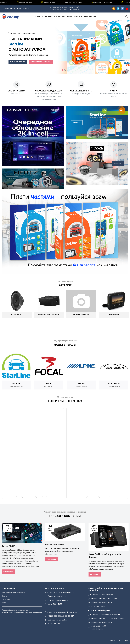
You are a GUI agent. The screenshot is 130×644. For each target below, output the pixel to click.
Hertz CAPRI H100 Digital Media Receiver (105, 556)
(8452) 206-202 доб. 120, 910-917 (61, 616)
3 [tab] (68, 70)
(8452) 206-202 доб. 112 (57, 596)
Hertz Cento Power (55, 545)
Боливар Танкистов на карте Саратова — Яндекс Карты (97, 497)
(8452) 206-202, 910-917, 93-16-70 (17, 9)
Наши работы (90, 16)
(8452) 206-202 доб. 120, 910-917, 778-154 (108, 619)
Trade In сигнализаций (42, 62)
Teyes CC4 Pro (9, 546)
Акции (69, 16)
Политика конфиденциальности (13, 593)
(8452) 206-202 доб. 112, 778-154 (104, 599)
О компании (60, 16)
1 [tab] (63, 70)
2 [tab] (65, 70)
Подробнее (8, 572)
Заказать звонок (18, 62)
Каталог (49, 16)
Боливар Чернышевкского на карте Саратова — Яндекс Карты (33, 497)
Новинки (78, 16)
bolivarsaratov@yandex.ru (58, 600)
